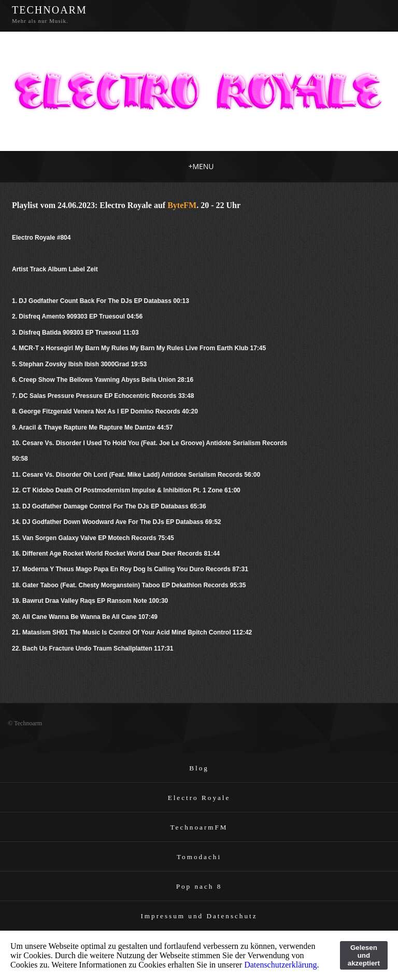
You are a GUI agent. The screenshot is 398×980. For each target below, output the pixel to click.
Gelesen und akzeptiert (364, 955)
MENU (201, 166)
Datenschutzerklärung (280, 965)
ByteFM (182, 205)
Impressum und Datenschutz (199, 916)
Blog (199, 768)
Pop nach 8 (199, 886)
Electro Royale (199, 798)
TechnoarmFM (199, 827)
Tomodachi (199, 857)
